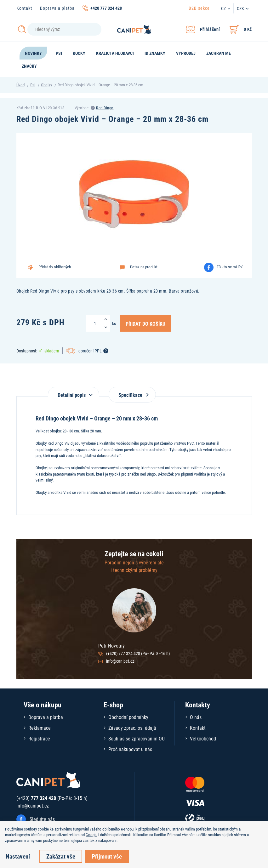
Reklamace (40, 728)
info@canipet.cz (120, 661)
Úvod (20, 85)
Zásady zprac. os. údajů (132, 728)
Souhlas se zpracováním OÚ (137, 738)
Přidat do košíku (145, 323)
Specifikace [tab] (132, 395)
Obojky (46, 85)
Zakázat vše (61, 856)
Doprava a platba (57, 8)
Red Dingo (105, 108)
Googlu (91, 835)
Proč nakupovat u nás (130, 749)
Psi (33, 85)
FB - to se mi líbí (230, 267)
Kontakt (24, 8)
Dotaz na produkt (144, 267)
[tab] (74, 392)
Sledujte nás (42, 819)
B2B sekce (199, 8)
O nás (196, 717)
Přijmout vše (107, 856)
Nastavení (18, 856)
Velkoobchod (203, 738)
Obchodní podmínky (128, 717)
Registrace (39, 738)
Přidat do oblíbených (55, 267)
